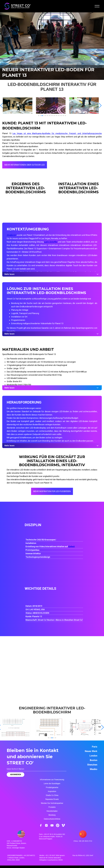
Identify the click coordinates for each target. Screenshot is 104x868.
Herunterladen (52, 811)
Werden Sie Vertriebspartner (52, 803)
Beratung (52, 815)
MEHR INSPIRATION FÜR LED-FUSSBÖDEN (52, 491)
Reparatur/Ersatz (52, 799)
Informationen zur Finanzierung (52, 780)
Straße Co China (52, 795)
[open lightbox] (19, 106)
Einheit (71, 546)
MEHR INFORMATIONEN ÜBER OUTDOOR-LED (25, 165)
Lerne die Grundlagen (52, 784)
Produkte (52, 807)
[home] (17, 6)
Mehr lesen (52, 274)
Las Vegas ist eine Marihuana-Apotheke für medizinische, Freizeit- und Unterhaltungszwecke (57, 134)
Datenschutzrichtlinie (52, 819)
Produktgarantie (52, 787)
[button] (97, 6)
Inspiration (52, 791)
